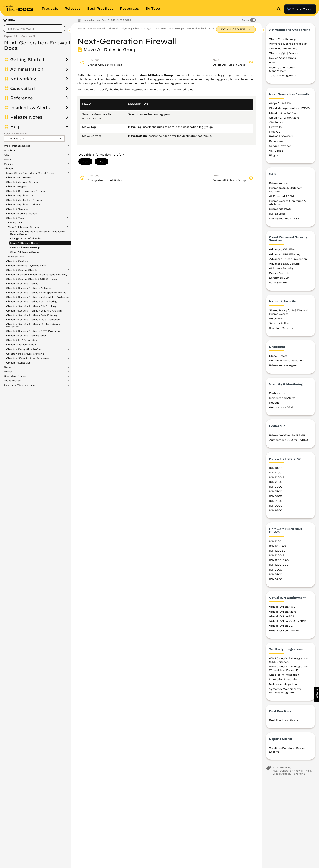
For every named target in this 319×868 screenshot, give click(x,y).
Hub (272, 64)
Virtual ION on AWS (282, 608)
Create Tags (15, 222)
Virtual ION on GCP (282, 617)
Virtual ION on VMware (284, 632)
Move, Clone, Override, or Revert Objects (31, 173)
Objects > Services (17, 209)
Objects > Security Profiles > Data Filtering (32, 315)
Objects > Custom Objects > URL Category (32, 279)
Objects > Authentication (21, 344)
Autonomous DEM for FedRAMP (290, 441)
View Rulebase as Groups (23, 227)
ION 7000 (276, 502)
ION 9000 (276, 507)
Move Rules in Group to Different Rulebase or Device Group (37, 233)
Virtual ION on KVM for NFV (288, 622)
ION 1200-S (277, 478)
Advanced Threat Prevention (288, 260)
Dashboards (277, 394)
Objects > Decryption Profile (23, 349)
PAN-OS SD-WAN (281, 137)
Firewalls (275, 128)
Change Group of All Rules (26, 238)
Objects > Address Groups (22, 182)
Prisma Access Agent (283, 366)
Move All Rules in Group (24, 243)
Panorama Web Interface (19, 385)
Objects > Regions (17, 186)
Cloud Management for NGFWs (290, 109)
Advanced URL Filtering (285, 255)
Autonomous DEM (281, 408)
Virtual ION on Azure (283, 613)
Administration (27, 69)
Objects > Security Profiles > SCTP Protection (34, 331)
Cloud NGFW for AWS (284, 114)
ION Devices (277, 215)
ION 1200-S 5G (279, 566)
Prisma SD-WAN (280, 210)
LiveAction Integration (284, 681)
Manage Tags (16, 257)
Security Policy (279, 324)
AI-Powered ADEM (281, 197)
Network (9, 367)
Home (81, 28)
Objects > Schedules (18, 363)
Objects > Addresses (18, 177)
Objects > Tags (15, 218)
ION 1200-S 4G (279, 561)
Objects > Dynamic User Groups (25, 191)
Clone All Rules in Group (25, 252)
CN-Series (276, 123)
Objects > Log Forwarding (22, 340)
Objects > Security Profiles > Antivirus (29, 288)
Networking (23, 79)
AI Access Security (281, 269)
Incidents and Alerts (282, 399)
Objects (9, 169)
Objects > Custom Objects (22, 270)
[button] (316, 694)
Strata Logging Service (284, 54)
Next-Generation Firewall (103, 28)
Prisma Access (279, 184)
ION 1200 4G (277, 547)
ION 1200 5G (277, 552)
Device (8, 372)
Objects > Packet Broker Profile (25, 354)
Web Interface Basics (17, 146)
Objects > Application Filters (23, 204)
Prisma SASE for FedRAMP (287, 436)
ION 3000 (276, 488)
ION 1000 (275, 469)
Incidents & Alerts (30, 108)
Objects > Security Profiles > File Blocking (31, 306)
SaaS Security (278, 284)
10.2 (275, 769)
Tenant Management (283, 77)
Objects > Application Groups (24, 200)
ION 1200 (275, 473)
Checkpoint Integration (284, 676)
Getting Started (27, 60)
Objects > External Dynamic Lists (26, 265)
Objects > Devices (17, 261)
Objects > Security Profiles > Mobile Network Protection (33, 325)
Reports (274, 404)
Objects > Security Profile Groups (26, 335)
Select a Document (15, 134)
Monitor (9, 159)
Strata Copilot (300, 9)
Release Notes (26, 117)
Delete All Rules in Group (25, 247)
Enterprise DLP (279, 279)
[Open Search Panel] (280, 9)
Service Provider (280, 147)
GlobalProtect (13, 381)
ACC (7, 155)
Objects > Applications (20, 195)
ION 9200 (276, 511)
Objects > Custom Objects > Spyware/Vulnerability (37, 274)
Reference (21, 98)
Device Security (279, 274)
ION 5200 (276, 497)
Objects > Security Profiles (22, 284)
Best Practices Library (284, 721)
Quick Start (23, 88)
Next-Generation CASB (284, 219)
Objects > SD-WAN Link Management (29, 358)
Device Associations (282, 59)
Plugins (274, 156)
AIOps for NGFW (280, 104)
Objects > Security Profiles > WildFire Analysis (34, 311)
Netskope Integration (283, 685)
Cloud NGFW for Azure (284, 119)
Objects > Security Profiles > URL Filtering (31, 302)
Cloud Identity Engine (283, 50)
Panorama (276, 142)
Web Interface (282, 775)
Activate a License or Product (288, 45)
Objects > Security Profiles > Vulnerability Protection (38, 297)
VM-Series (276, 152)
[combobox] (34, 29)
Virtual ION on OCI (281, 627)
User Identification (15, 376)
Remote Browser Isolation (286, 362)
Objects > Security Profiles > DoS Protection (33, 320)
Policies (9, 164)
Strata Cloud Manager (283, 40)
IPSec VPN (276, 320)
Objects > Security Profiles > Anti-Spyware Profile (36, 292)
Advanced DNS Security (285, 265)
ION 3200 (276, 492)
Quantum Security (281, 329)
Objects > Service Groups (21, 213)
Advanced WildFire (282, 251)
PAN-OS (275, 133)
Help (15, 127)
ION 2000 (276, 483)
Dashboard (11, 150)
